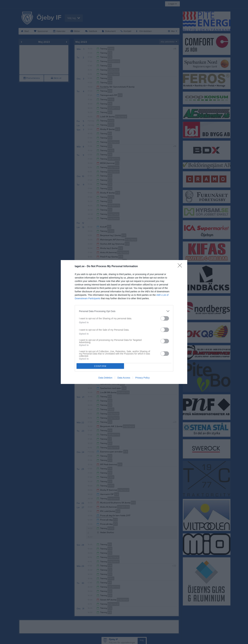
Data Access (124, 378)
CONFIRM (100, 366)
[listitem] (124, 311)
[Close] (181, 266)
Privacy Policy (142, 378)
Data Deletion (105, 378)
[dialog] (124, 322)
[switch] (165, 318)
